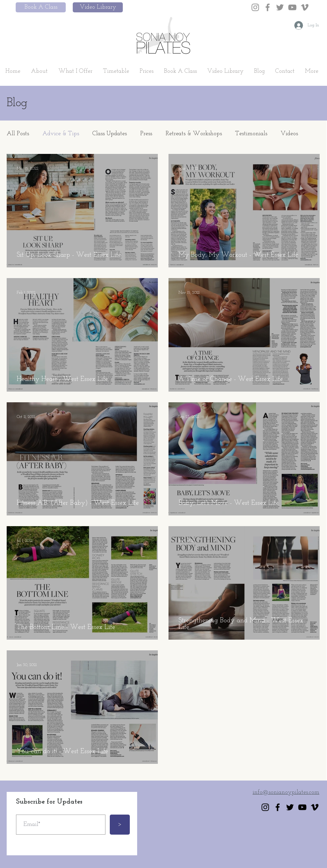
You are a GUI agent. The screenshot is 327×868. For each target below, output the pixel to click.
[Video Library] (98, 7)
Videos (289, 134)
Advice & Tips (61, 134)
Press (146, 134)
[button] (39, 71)
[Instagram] (255, 7)
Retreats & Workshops (194, 134)
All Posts (18, 134)
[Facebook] (268, 7)
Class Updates (110, 134)
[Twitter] (280, 7)
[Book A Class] (41, 7)
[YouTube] (292, 7)
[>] (120, 825)
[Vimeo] (305, 7)
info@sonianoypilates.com (286, 792)
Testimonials (251, 134)
